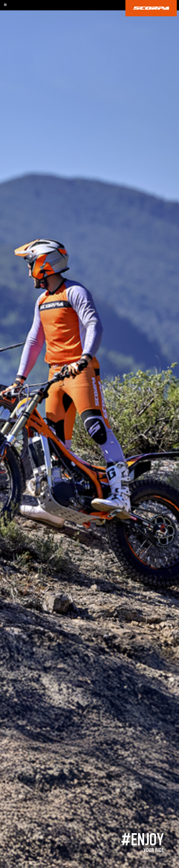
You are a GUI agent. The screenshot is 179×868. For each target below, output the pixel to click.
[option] (89, 434)
